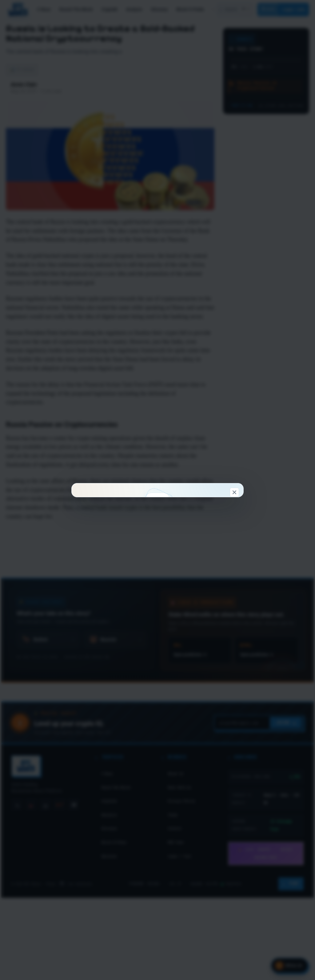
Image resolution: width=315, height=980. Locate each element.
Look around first (196, 573)
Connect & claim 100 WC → (118, 573)
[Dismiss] (234, 372)
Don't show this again (158, 606)
